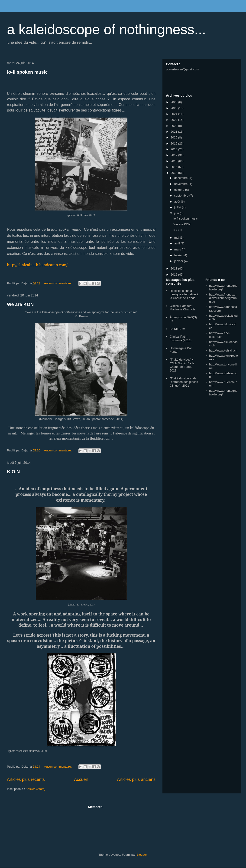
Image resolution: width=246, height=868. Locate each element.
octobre (180, 190)
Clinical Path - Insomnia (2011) (181, 338)
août (178, 202)
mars (178, 249)
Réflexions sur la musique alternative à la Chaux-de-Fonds (184, 294)
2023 (174, 120)
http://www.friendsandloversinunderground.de (223, 298)
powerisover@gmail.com (183, 69)
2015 (174, 167)
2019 (174, 143)
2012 (174, 275)
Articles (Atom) (35, 789)
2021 (174, 132)
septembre (182, 196)
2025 (174, 108)
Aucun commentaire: (58, 283)
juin (177, 213)
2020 (174, 137)
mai (177, 238)
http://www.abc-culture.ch (219, 335)
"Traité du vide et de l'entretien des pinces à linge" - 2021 (184, 382)
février (179, 255)
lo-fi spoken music (27, 72)
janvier (179, 261)
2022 (174, 126)
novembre (181, 184)
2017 (174, 155)
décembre (181, 178)
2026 (174, 102)
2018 (174, 149)
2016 (174, 161)
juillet (178, 207)
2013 (174, 268)
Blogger (142, 855)
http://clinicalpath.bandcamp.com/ (37, 265)
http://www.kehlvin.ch (223, 350)
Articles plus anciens (136, 779)
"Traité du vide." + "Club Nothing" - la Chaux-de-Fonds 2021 (182, 365)
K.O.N (13, 472)
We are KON (20, 304)
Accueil (81, 779)
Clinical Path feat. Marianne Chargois (182, 308)
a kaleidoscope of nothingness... (106, 29)
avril (177, 243)
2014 (174, 173)
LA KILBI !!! (177, 329)
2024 (174, 114)
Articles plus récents (26, 779)
